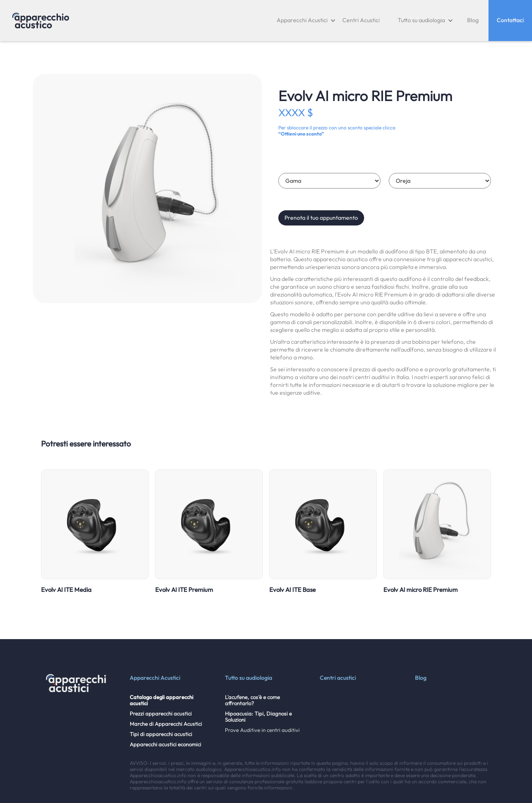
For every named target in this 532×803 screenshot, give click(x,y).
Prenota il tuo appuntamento (321, 218)
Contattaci (510, 20)
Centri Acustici (361, 20)
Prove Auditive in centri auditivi (262, 730)
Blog (473, 20)
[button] (306, 21)
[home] (41, 21)
